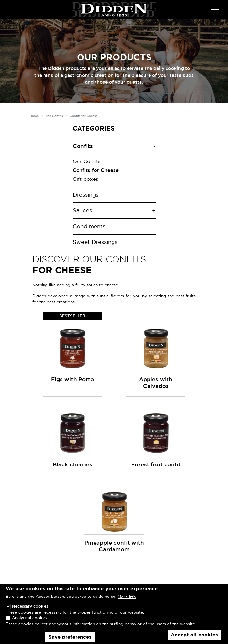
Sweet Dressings (95, 242)
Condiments (89, 226)
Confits (83, 146)
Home (34, 116)
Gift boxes (85, 179)
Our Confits (87, 161)
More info (127, 597)
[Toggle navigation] (215, 9)
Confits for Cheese (96, 170)
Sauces (82, 210)
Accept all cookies (194, 635)
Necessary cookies (30, 606)
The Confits (54, 116)
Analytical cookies (30, 618)
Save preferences (70, 637)
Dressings (86, 195)
